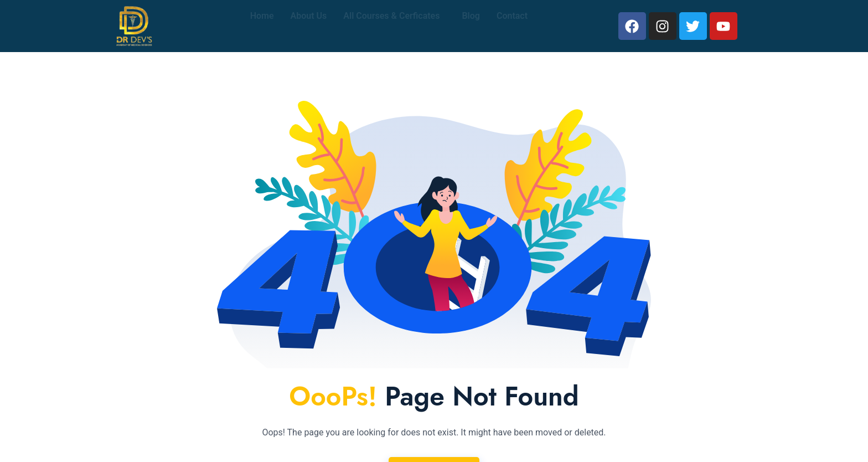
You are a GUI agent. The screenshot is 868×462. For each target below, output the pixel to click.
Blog (471, 26)
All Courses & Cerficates (391, 26)
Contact (512, 26)
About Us (309, 26)
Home (262, 26)
